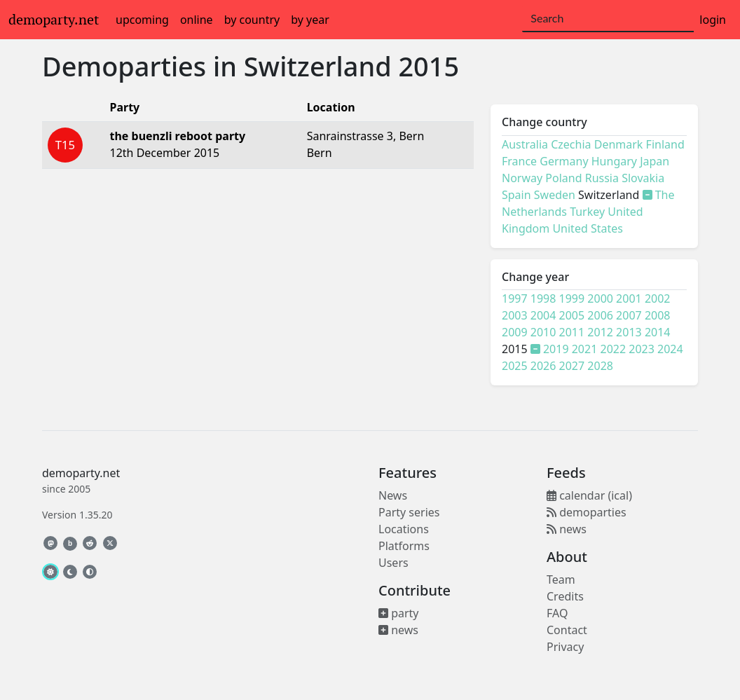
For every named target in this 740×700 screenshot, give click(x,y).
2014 (658, 332)
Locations (404, 529)
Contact (567, 630)
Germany (564, 161)
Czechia (571, 144)
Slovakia (643, 178)
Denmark (619, 144)
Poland (563, 178)
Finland (665, 144)
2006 (600, 315)
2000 (600, 298)
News (393, 495)
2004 (543, 315)
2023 (642, 349)
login (713, 20)
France (519, 161)
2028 (600, 366)
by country (252, 20)
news (398, 630)
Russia (602, 178)
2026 (543, 366)
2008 (658, 315)
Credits (565, 596)
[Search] (608, 19)
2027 (572, 366)
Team (561, 579)
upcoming (142, 20)
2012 (600, 332)
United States (588, 228)
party (399, 613)
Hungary (614, 161)
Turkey (587, 212)
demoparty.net (54, 20)
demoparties (587, 512)
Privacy (565, 647)
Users (393, 563)
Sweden (555, 195)
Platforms (404, 546)
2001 (629, 298)
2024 (670, 349)
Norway (522, 178)
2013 (629, 332)
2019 (556, 349)
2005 (572, 315)
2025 (515, 366)
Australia (525, 144)
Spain (516, 195)
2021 (585, 349)
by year (310, 20)
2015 (429, 66)
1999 (572, 298)
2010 (543, 332)
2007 (629, 315)
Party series (409, 512)
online (197, 20)
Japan (655, 161)
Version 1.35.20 (77, 515)
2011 (572, 332)
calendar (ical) (589, 495)
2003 (515, 315)
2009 (515, 332)
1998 (543, 298)
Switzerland (318, 66)
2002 (658, 298)
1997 (515, 298)
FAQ (557, 613)
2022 (614, 349)
